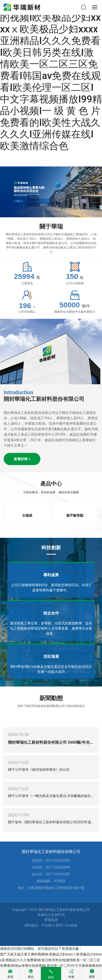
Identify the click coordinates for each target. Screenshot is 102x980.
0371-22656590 (58, 861)
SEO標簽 (71, 925)
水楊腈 (27, 515)
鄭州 (59, 925)
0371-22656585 (58, 874)
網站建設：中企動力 (40, 925)
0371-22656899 (58, 867)
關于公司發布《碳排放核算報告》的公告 (39, 769)
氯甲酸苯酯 (75, 515)
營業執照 (51, 920)
